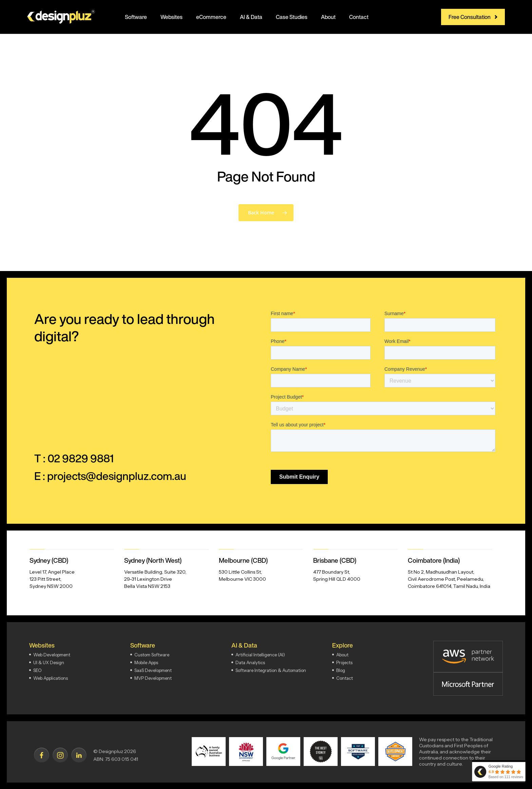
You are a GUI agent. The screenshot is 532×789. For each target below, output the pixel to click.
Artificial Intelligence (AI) (260, 655)
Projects (344, 662)
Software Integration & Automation (271, 670)
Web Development (52, 655)
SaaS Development (153, 670)
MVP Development (153, 678)
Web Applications (51, 678)
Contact (345, 678)
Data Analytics (250, 662)
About (342, 655)
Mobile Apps (146, 662)
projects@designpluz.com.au (117, 476)
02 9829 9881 (81, 458)
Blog (341, 670)
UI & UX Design (49, 662)
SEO (37, 670)
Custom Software (152, 655)
